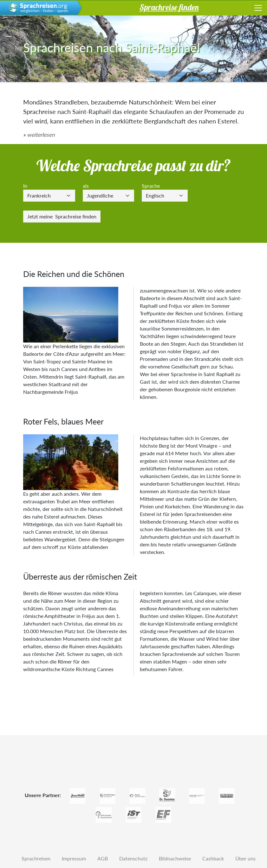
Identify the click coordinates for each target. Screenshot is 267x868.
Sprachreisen (36, 858)
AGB (103, 858)
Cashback (213, 858)
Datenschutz (133, 858)
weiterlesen (41, 135)
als (86, 186)
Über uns (245, 858)
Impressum (74, 858)
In (25, 186)
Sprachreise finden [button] (169, 7)
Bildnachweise (175, 858)
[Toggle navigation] (258, 8)
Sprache (151, 186)
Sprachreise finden (62, 216)
